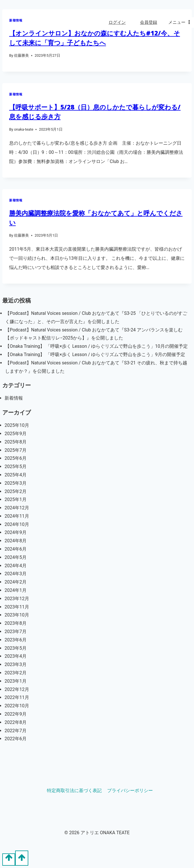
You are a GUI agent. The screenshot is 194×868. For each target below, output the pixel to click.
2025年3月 (16, 483)
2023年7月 (16, 632)
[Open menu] (180, 22)
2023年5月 (16, 648)
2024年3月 (16, 574)
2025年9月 (16, 434)
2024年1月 (16, 590)
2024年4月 (16, 566)
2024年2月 (16, 582)
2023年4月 (16, 656)
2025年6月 (16, 458)
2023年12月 (17, 599)
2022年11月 (17, 697)
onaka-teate (24, 129)
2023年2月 (16, 673)
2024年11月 (17, 516)
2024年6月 (16, 549)
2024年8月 (16, 541)
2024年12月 (17, 508)
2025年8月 (16, 442)
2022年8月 (16, 722)
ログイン (117, 22)
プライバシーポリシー (130, 791)
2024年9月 (16, 532)
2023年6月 (16, 640)
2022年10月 (17, 706)
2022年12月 (17, 689)
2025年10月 (17, 425)
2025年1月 (16, 499)
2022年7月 (16, 731)
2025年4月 (16, 475)
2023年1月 (16, 681)
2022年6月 (16, 739)
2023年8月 (16, 623)
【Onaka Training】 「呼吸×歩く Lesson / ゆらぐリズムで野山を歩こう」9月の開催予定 (95, 355)
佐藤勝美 (21, 55)
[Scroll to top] (9, 859)
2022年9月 (16, 714)
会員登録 (149, 22)
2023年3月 (16, 664)
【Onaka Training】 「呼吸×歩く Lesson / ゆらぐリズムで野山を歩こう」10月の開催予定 (96, 346)
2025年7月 (16, 450)
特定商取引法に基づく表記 (74, 791)
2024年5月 (16, 557)
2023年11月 (17, 607)
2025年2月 (16, 491)
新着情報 (16, 94)
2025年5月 (16, 467)
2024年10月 (17, 524)
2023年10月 (17, 615)
